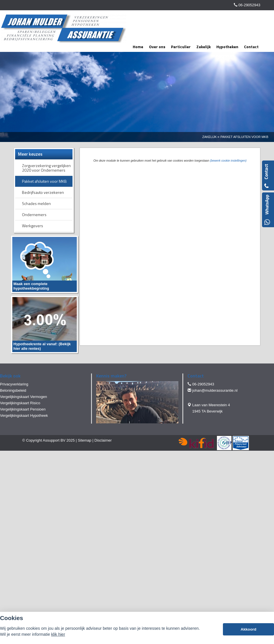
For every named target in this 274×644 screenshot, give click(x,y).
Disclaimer (103, 440)
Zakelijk (210, 137)
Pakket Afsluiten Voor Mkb (244, 137)
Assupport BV (54, 440)
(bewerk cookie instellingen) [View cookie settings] (228, 161)
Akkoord (248, 629)
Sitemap (84, 440)
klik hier (58, 634)
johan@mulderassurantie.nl (215, 390)
